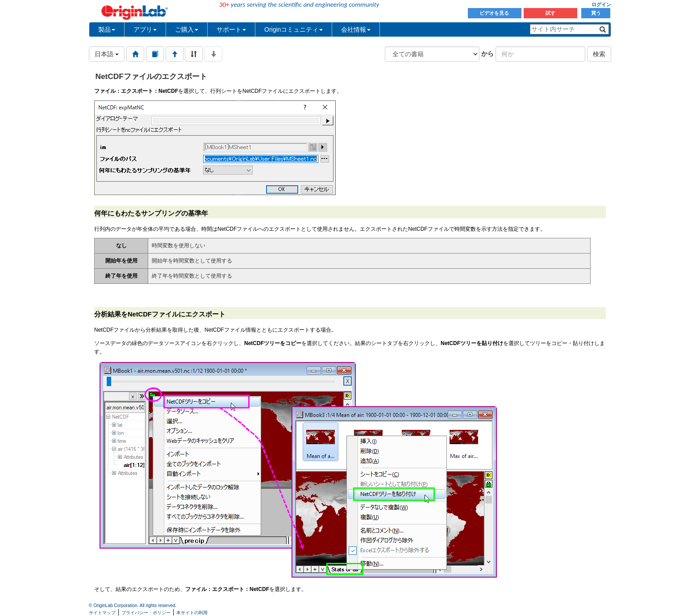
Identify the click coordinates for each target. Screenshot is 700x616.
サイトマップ (102, 613)
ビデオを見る (495, 13)
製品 (107, 29)
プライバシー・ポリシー (146, 613)
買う (596, 13)
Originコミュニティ (294, 29)
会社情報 (356, 29)
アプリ (145, 29)
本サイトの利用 (192, 613)
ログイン (601, 4)
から (487, 54)
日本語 (107, 54)
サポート (231, 29)
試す (550, 13)
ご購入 (187, 29)
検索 (599, 54)
